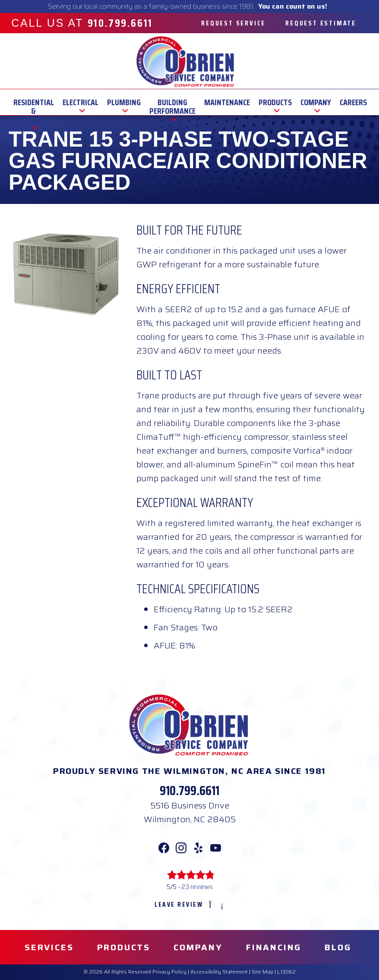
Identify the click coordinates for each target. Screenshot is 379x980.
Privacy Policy (169, 972)
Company (316, 102)
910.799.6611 (189, 791)
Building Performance (172, 102)
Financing (274, 947)
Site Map (262, 972)
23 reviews (197, 887)
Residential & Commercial (33, 102)
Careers (353, 102)
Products (275, 102)
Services (49, 947)
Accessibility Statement (219, 972)
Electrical (81, 102)
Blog (338, 947)
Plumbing (124, 102)
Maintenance (227, 102)
